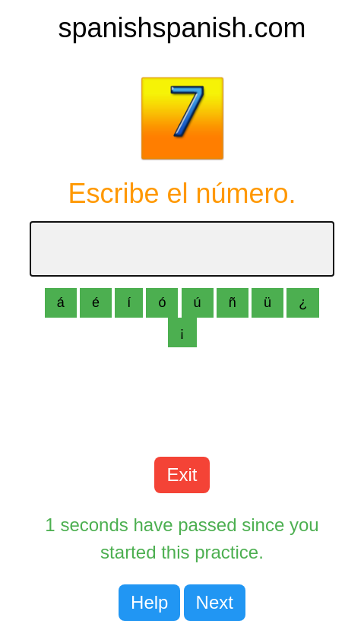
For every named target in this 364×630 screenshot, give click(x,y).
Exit (182, 475)
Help (149, 602)
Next (215, 602)
